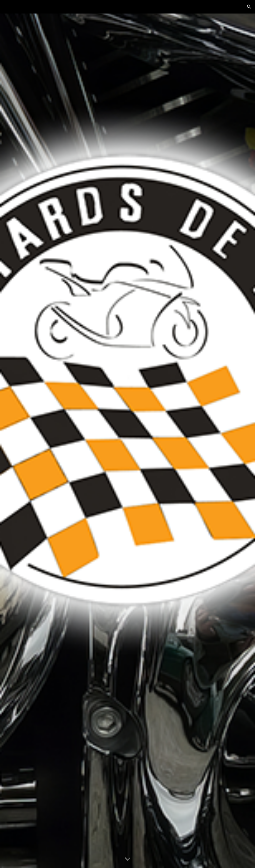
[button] (249, 7)
